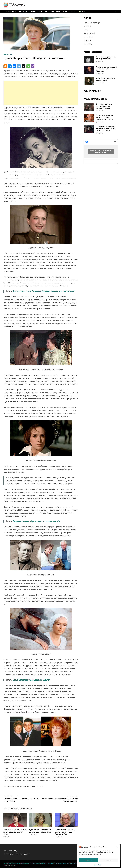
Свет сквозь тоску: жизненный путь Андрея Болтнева (106, 58)
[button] (117, 847)
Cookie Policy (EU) (10, 851)
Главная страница (10, 12)
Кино (47, 12)
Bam (14, 865)
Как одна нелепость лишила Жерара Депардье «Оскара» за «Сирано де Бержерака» (106, 128)
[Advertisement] (41, 93)
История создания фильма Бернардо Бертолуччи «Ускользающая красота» (105, 117)
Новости (74, 12)
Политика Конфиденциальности (16, 854)
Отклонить (109, 860)
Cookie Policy (98, 865)
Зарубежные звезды (36, 12)
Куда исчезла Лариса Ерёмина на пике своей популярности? (40, 831)
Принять (89, 860)
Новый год (88, 44)
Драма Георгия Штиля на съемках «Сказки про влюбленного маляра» (104, 106)
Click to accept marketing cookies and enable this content (101, 151)
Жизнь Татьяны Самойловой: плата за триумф (105, 79)
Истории (65, 12)
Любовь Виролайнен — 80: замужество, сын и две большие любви (65, 832)
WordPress (8, 865)
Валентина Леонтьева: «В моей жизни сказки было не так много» (15, 832)
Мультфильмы (55, 12)
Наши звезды (23, 12)
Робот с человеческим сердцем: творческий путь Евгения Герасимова (106, 69)
